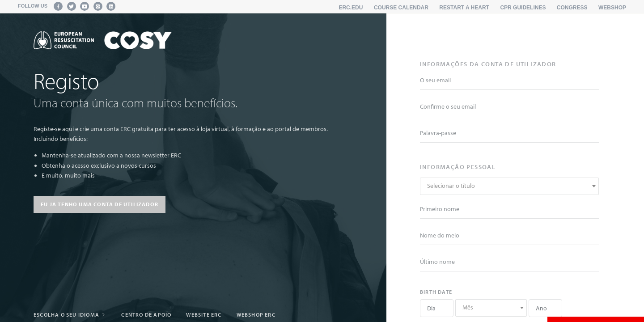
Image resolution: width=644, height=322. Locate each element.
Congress (572, 8)
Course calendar (401, 8)
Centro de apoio (146, 315)
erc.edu (351, 8)
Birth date (436, 292)
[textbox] (509, 186)
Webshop (612, 8)
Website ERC (204, 315)
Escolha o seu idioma (70, 315)
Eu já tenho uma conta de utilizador (100, 204)
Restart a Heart (464, 8)
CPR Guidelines (523, 8)
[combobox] (509, 186)
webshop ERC (256, 315)
